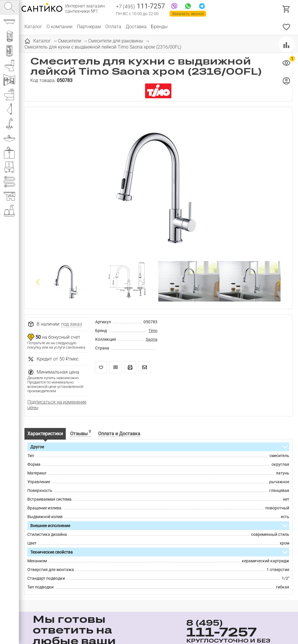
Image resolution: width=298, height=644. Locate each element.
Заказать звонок (188, 14)
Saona (152, 339)
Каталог (33, 27)
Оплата (113, 27)
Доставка (136, 27)
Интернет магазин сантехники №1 (85, 9)
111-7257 (140, 7)
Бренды (159, 27)
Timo (153, 331)
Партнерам (89, 27)
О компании (60, 27)
